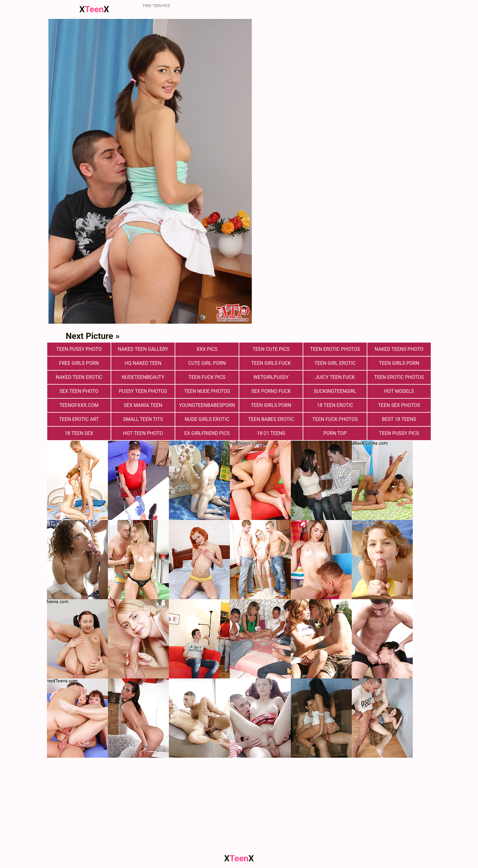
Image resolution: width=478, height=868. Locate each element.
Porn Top (335, 433)
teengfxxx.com (79, 405)
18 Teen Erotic (335, 405)
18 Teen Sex (79, 433)
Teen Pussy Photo (79, 349)
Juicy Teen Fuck (335, 377)
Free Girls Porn (79, 363)
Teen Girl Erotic (335, 363)
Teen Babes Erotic (271, 419)
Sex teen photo (79, 391)
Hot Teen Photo (143, 433)
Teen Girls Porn (399, 363)
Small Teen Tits (143, 419)
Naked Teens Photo (399, 349)
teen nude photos (207, 391)
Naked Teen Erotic (79, 377)
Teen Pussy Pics (399, 433)
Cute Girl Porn (207, 363)
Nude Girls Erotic (207, 419)
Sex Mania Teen (143, 405)
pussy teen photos (143, 391)
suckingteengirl (335, 391)
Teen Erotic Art (79, 419)
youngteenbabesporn (207, 405)
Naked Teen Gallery (143, 349)
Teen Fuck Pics (207, 377)
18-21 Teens (271, 433)
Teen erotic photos (335, 349)
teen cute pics (271, 349)
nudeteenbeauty (143, 377)
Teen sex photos (399, 405)
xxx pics (207, 349)
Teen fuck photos (335, 419)
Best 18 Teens (399, 419)
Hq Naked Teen (143, 363)
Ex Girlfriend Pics (207, 433)
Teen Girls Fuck (271, 363)
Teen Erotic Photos (399, 377)
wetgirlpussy (271, 377)
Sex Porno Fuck (271, 391)
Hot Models (399, 391)
